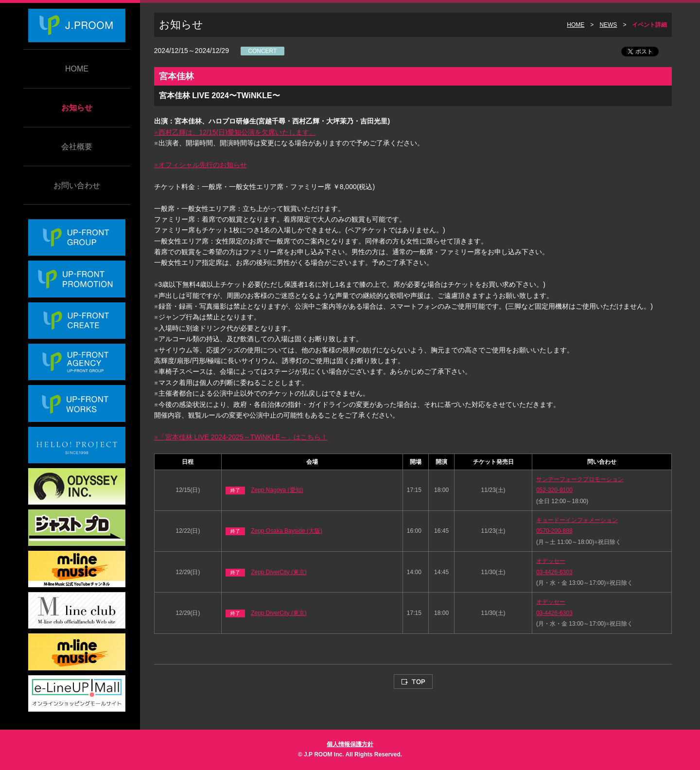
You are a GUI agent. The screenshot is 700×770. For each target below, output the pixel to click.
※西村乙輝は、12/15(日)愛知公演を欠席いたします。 (235, 132)
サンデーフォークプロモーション (580, 479)
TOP (413, 682)
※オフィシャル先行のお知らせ (201, 165)
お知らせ (77, 108)
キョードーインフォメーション (577, 520)
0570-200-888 (554, 531)
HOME (77, 69)
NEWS (608, 25)
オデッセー (551, 561)
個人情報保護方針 (350, 744)
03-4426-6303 (554, 572)
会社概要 (77, 147)
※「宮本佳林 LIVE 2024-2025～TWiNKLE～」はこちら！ (241, 437)
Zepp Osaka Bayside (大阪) (287, 531)
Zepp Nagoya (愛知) (277, 490)
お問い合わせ (77, 185)
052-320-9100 (554, 490)
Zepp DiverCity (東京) (279, 572)
